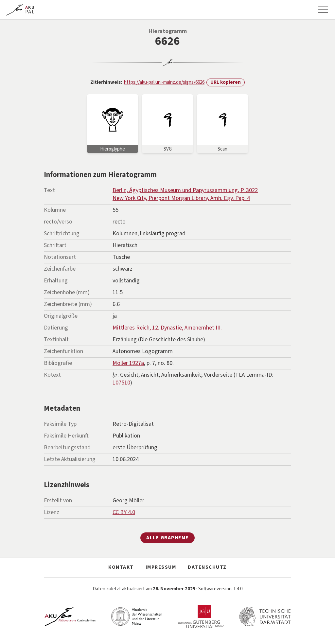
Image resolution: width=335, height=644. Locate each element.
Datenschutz (207, 567)
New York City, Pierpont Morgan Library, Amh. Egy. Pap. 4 (181, 198)
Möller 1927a (128, 363)
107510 (121, 383)
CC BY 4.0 (124, 512)
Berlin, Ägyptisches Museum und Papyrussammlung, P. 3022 (185, 190)
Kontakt (121, 567)
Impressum (161, 567)
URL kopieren (226, 82)
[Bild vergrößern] (113, 124)
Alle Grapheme (167, 538)
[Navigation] (323, 10)
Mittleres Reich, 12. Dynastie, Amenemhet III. (167, 328)
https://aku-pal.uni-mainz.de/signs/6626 (164, 82)
